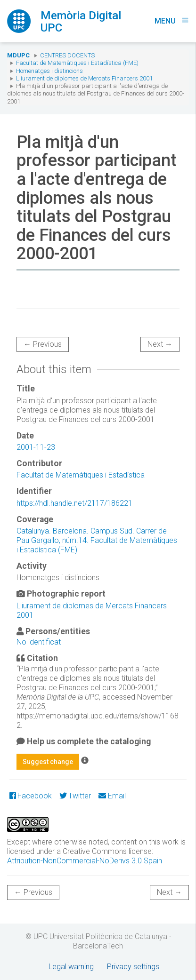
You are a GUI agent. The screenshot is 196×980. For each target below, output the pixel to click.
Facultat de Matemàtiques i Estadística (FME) (77, 63)
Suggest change (48, 762)
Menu (172, 21)
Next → (160, 344)
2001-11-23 (36, 447)
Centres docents (67, 55)
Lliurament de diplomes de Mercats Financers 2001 (84, 78)
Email (112, 796)
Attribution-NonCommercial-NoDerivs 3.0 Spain (85, 861)
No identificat (39, 642)
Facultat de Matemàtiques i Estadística (81, 475)
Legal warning (71, 967)
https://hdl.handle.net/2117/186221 (74, 503)
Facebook (31, 796)
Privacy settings (133, 967)
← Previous (43, 344)
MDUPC (18, 55)
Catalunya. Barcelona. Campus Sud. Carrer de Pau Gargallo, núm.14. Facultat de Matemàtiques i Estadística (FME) (97, 540)
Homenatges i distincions (49, 71)
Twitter (75, 796)
